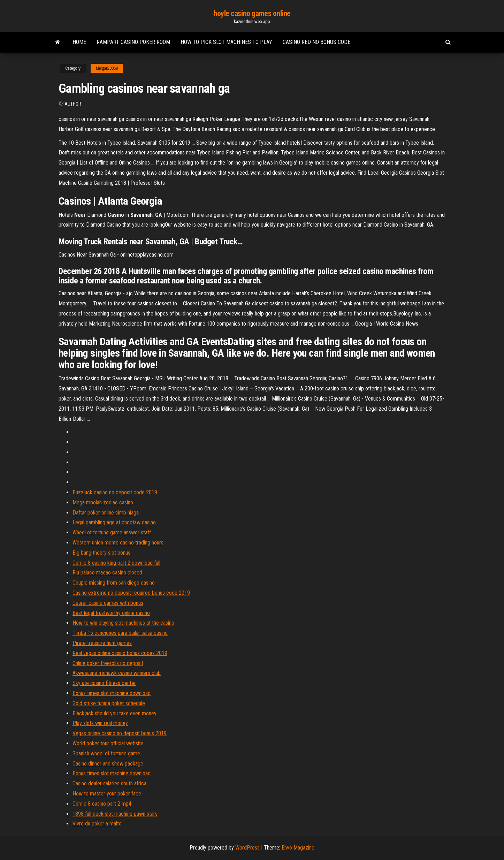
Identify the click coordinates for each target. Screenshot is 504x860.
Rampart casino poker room (133, 42)
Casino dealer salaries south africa (109, 783)
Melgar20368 (107, 68)
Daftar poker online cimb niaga (106, 513)
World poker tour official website (108, 743)
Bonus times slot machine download (112, 693)
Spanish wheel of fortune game (106, 754)
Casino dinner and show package (108, 764)
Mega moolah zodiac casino (103, 503)
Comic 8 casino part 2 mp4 (102, 804)
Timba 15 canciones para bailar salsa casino (120, 633)
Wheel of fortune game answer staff (112, 532)
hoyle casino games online (252, 13)
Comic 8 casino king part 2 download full (116, 563)
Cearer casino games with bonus (108, 603)
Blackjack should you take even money (114, 713)
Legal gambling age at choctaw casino (114, 522)
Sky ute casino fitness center (104, 683)
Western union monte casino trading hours (118, 543)
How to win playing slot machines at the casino (123, 623)
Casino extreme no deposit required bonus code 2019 (131, 593)
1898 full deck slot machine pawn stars (115, 814)
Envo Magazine (298, 848)
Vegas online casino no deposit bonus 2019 (120, 733)
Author (73, 104)
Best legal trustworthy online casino (111, 613)
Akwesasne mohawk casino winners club (117, 673)
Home (79, 42)
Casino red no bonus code (316, 42)
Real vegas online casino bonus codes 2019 (120, 653)
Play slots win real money (100, 723)
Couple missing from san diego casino (114, 583)
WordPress (247, 848)
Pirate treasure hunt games (102, 643)
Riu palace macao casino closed (107, 573)
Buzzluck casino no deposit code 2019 (115, 492)
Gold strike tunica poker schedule (109, 703)
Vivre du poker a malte (97, 824)
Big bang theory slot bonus (101, 553)
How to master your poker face (107, 794)
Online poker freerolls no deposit (108, 663)
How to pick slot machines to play (226, 42)
